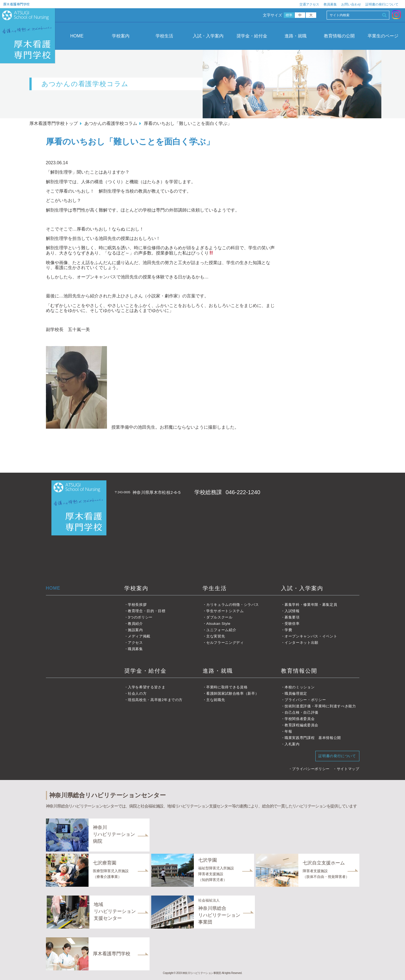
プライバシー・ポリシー (305, 700)
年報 (288, 731)
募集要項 (292, 617)
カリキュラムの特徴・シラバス (232, 605)
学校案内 (121, 36)
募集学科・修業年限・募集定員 (311, 605)
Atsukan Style (218, 624)
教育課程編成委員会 (301, 725)
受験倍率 (292, 624)
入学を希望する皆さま (147, 687)
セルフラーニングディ (225, 643)
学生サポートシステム (225, 611)
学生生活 (215, 588)
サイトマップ (348, 769)
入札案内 (292, 744)
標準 (289, 15)
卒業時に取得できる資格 (227, 687)
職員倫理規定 (296, 693)
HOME (77, 36)
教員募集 (330, 4)
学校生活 (164, 36)
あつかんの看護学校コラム (111, 123)
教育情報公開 (299, 671)
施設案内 (135, 630)
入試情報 (292, 611)
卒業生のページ (383, 36)
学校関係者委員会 (300, 719)
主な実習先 (216, 636)
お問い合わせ (351, 4)
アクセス (135, 643)
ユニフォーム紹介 (221, 630)
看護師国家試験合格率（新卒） (232, 693)
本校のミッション (300, 687)
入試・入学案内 (208, 36)
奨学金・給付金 (252, 36)
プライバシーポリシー (311, 769)
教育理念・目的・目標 (147, 611)
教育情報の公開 (339, 36)
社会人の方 (137, 693)
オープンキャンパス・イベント (311, 636)
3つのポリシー (140, 617)
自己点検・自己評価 (301, 712)
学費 (288, 630)
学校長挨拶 (137, 605)
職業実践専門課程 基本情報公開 (313, 738)
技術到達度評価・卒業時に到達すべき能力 (320, 706)
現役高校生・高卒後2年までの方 (155, 700)
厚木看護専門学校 (16, 4)
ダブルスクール (219, 617)
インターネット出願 (301, 643)
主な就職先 (216, 700)
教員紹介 (135, 624)
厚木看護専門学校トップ (54, 123)
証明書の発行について (382, 4)
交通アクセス (309, 4)
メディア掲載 (139, 636)
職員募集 (135, 649)
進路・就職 (296, 36)
